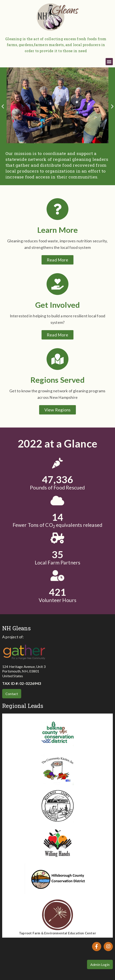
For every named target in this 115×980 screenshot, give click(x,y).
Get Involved (57, 305)
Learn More (58, 230)
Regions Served (57, 380)
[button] (109, 62)
